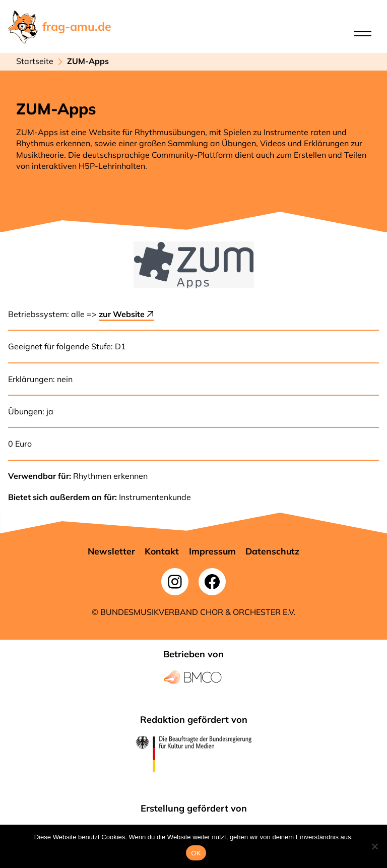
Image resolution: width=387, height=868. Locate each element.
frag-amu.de (77, 26)
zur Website (126, 314)
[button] (111, 551)
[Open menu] (363, 34)
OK (196, 853)
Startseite (35, 61)
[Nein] (374, 846)
